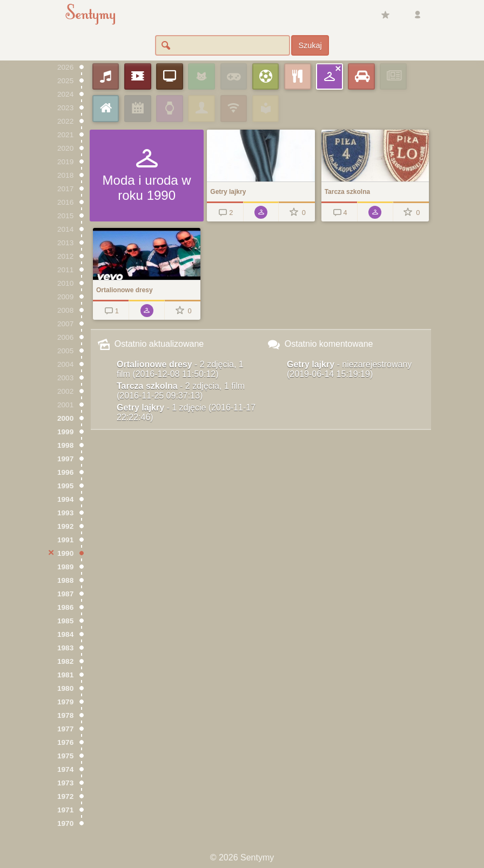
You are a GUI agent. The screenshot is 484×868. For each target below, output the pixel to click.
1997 (65, 459)
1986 (65, 607)
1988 (65, 580)
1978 (65, 715)
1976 (65, 742)
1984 (65, 634)
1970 (65, 823)
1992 (65, 526)
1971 (65, 810)
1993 (65, 513)
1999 (65, 432)
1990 (65, 553)
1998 (65, 445)
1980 (65, 688)
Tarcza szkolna (181, 391)
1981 (65, 675)
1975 (65, 756)
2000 (65, 418)
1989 (65, 567)
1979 (65, 702)
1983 (65, 648)
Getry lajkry (186, 412)
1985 (65, 621)
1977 (65, 729)
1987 (65, 594)
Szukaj (310, 45)
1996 (65, 472)
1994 (65, 499)
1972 (65, 796)
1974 (65, 769)
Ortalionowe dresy (180, 369)
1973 (65, 783)
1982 (65, 661)
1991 (65, 540)
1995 (65, 486)
